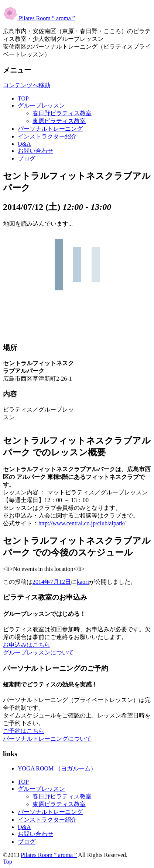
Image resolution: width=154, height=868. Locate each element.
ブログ (27, 158)
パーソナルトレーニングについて (47, 739)
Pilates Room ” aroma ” (39, 18)
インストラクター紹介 (47, 136)
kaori (83, 582)
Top (8, 862)
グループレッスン (41, 105)
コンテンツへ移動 (27, 85)
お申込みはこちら (27, 645)
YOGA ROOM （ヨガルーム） (57, 768)
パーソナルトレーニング (50, 129)
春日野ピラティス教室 (62, 113)
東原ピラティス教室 (59, 121)
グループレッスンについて (38, 652)
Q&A (24, 144)
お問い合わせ (35, 151)
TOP (23, 98)
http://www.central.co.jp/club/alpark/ (82, 523)
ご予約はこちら (24, 731)
